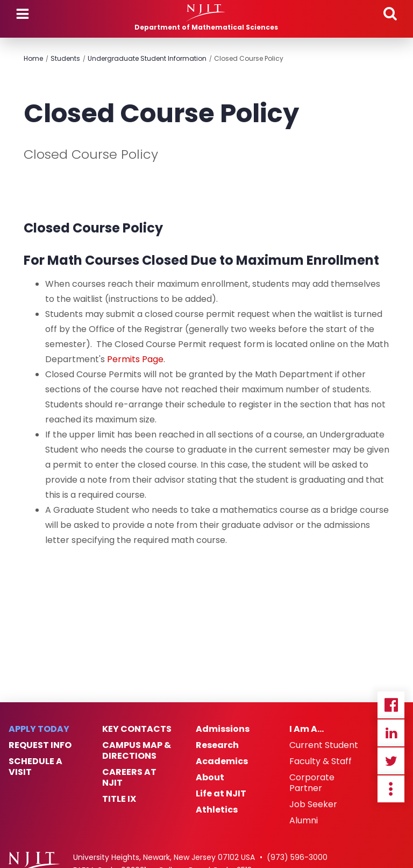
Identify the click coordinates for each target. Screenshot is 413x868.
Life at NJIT (221, 794)
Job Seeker (313, 805)
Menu (23, 14)
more (391, 789)
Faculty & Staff (321, 761)
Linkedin (391, 733)
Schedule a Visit (35, 767)
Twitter (391, 761)
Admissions (223, 729)
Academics (222, 761)
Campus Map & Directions (137, 751)
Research (217, 745)
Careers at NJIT (129, 778)
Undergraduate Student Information (147, 58)
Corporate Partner (312, 783)
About (210, 778)
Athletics (217, 810)
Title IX (119, 799)
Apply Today (39, 729)
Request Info (40, 745)
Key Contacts (137, 729)
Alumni (304, 821)
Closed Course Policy (249, 58)
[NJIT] (206, 13)
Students (65, 58)
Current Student (324, 745)
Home (33, 58)
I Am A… (307, 729)
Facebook (391, 705)
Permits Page (135, 359)
